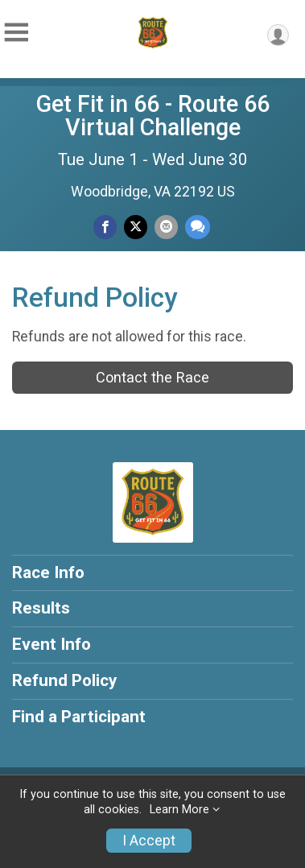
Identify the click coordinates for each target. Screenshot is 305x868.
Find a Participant (79, 717)
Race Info (48, 572)
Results (41, 608)
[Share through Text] (198, 227)
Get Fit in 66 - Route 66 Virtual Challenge (153, 116)
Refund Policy (64, 680)
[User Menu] (278, 35)
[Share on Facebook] (105, 227)
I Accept (149, 841)
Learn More (179, 810)
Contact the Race (152, 377)
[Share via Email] (166, 227)
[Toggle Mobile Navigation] (16, 33)
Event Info (52, 644)
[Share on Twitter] (136, 227)
